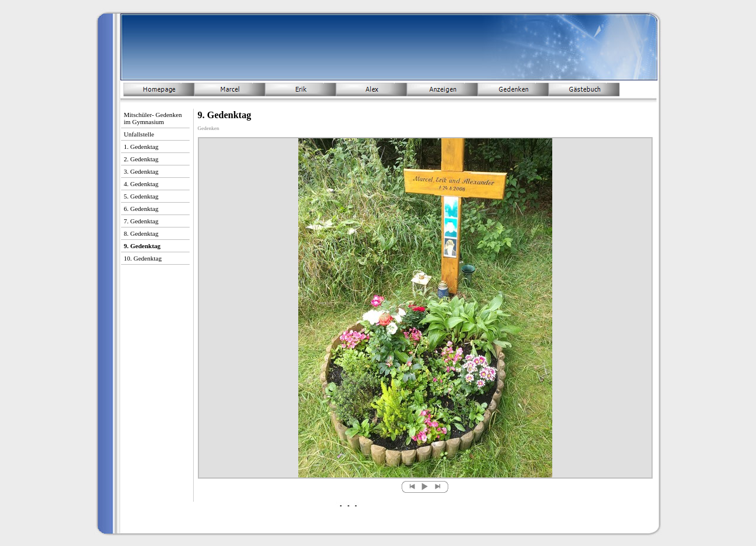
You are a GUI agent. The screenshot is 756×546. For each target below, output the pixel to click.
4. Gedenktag (141, 184)
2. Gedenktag (141, 159)
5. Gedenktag (141, 196)
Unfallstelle (139, 134)
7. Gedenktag (141, 221)
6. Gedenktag (141, 209)
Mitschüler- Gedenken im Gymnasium (153, 118)
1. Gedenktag (141, 147)
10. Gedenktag (143, 258)
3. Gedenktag (141, 171)
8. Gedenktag (141, 233)
